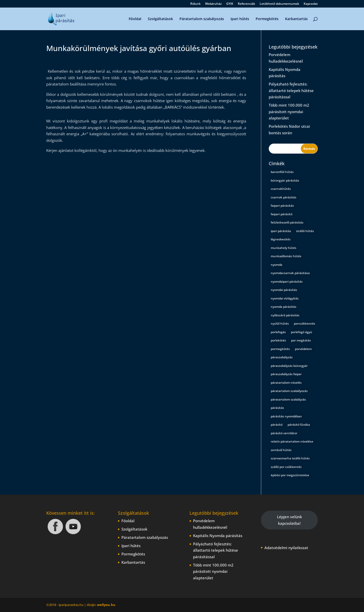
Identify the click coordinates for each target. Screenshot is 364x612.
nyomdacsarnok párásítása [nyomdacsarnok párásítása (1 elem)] (290, 273)
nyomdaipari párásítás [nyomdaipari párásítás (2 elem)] (287, 281)
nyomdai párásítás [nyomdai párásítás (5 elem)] (284, 290)
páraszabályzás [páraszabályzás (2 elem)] (282, 357)
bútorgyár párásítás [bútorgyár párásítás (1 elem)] (285, 180)
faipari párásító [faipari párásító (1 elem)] (282, 214)
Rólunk (195, 4)
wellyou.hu (106, 605)
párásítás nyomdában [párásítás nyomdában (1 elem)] (286, 416)
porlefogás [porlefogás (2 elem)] (278, 332)
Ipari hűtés (240, 19)
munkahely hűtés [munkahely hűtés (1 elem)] (284, 248)
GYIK (230, 4)
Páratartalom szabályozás (202, 19)
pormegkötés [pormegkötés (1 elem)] (280, 349)
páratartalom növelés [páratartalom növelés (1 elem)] (286, 383)
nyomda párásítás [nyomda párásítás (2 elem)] (284, 307)
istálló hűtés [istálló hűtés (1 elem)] (305, 231)
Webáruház (213, 4)
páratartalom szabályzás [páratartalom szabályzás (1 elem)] (288, 399)
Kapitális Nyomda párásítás (218, 536)
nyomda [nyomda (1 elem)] (277, 265)
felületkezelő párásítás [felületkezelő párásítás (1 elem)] (287, 222)
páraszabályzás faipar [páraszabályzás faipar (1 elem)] (286, 374)
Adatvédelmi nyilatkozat (286, 548)
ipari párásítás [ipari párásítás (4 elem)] (281, 231)
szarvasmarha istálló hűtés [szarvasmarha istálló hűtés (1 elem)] (290, 458)
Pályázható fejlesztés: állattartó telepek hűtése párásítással (291, 90)
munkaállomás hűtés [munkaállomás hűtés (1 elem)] (286, 256)
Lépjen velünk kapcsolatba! (289, 520)
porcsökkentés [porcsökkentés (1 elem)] (305, 323)
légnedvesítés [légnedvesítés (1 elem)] (281, 239)
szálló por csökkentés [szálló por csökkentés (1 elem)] (286, 467)
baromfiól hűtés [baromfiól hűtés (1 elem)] (282, 172)
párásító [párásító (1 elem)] (277, 425)
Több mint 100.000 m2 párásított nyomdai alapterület (289, 112)
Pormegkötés (267, 19)
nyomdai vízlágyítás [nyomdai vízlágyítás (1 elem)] (285, 298)
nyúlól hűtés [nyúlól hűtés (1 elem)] (280, 323)
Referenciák (246, 4)
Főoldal (135, 19)
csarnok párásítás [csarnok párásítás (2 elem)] (284, 197)
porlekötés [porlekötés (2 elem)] (278, 340)
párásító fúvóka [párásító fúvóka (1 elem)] (299, 425)
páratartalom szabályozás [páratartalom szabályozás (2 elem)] (289, 391)
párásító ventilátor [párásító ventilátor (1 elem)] (284, 433)
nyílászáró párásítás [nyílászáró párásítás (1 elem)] (285, 315)
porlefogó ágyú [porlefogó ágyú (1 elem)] (302, 332)
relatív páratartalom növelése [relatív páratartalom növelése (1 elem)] (292, 441)
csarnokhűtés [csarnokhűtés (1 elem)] (281, 189)
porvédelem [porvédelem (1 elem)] (303, 349)
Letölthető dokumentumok (279, 4)
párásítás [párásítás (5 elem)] (277, 408)
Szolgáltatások (160, 19)
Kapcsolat (311, 4)
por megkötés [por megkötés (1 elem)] (301, 340)
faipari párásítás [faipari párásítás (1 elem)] (282, 206)
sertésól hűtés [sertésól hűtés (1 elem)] (281, 450)
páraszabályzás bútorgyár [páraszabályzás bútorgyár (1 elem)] (289, 366)
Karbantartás (296, 19)
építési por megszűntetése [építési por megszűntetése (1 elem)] (290, 475)
